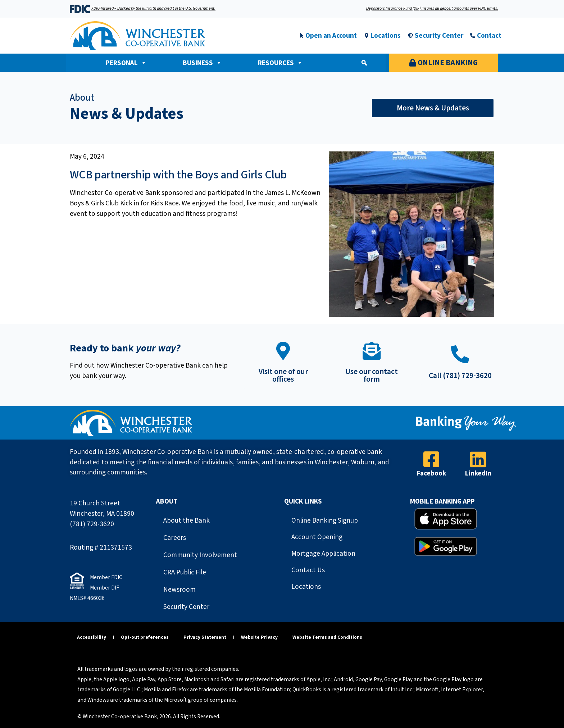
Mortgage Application (323, 554)
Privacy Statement (205, 637)
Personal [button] (126, 63)
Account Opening (317, 537)
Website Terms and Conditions (327, 637)
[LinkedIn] (478, 459)
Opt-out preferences (145, 637)
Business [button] (202, 63)
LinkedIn (478, 473)
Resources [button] (280, 63)
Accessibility (92, 637)
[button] (364, 63)
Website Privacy (259, 637)
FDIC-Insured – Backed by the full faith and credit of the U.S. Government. (153, 8)
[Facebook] (431, 459)
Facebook (431, 473)
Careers (175, 538)
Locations (306, 587)
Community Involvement (200, 555)
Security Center (186, 607)
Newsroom (179, 590)
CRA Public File (185, 572)
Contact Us (308, 570)
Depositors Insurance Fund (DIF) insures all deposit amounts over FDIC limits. (432, 8)
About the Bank (187, 520)
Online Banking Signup (325, 520)
